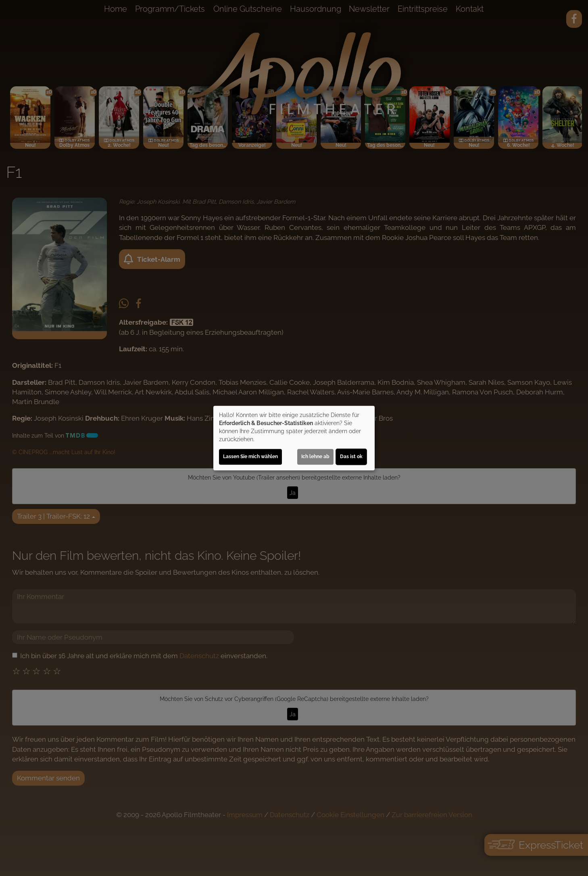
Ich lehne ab (315, 457)
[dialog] (294, 438)
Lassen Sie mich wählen (250, 457)
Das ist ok (351, 457)
